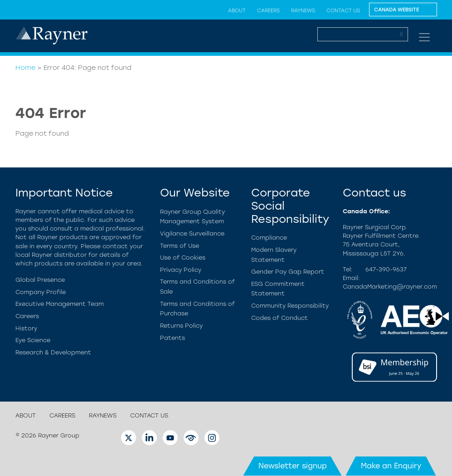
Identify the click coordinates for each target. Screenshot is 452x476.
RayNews (303, 10)
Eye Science (33, 340)
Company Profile (41, 292)
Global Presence (40, 280)
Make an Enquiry (391, 466)
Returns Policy (181, 326)
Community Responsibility (290, 306)
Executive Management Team (60, 304)
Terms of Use (180, 246)
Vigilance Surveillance (192, 233)
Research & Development (53, 352)
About (237, 10)
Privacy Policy (181, 270)
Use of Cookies (183, 258)
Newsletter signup (293, 466)
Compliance (269, 238)
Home (25, 68)
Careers (268, 10)
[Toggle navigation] (424, 37)
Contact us (343, 10)
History (26, 328)
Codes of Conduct (279, 318)
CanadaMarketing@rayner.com (390, 287)
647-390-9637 (386, 269)
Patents (173, 338)
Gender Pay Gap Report (288, 272)
